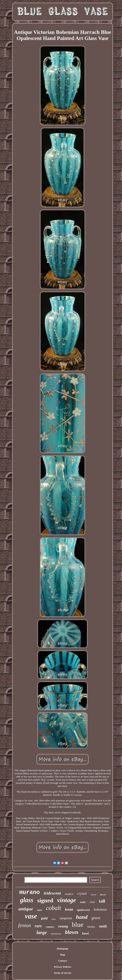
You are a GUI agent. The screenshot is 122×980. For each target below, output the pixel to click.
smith (103, 926)
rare (38, 926)
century (50, 927)
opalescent (83, 910)
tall (102, 901)
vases (39, 910)
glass (27, 900)
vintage (67, 900)
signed (45, 900)
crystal (82, 894)
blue (78, 925)
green (96, 918)
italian (94, 895)
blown (72, 932)
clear (92, 902)
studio (83, 902)
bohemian (100, 910)
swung (63, 926)
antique (26, 909)
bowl (85, 933)
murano (30, 892)
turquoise (66, 918)
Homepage (63, 949)
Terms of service (63, 973)
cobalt (53, 908)
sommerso (56, 934)
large (42, 932)
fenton (24, 925)
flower (103, 895)
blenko (91, 927)
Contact (62, 961)
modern (69, 894)
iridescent (52, 893)
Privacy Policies (63, 967)
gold (44, 918)
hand (82, 917)
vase (31, 916)
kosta (69, 909)
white (54, 919)
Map (62, 955)
